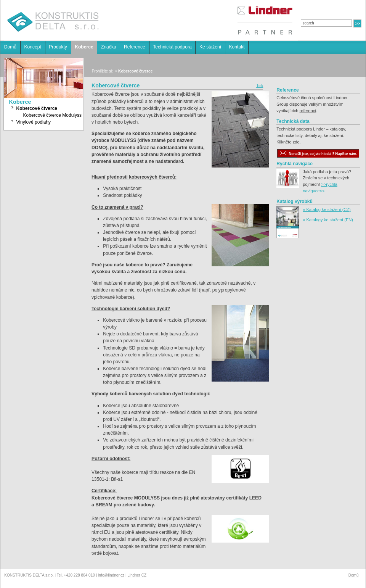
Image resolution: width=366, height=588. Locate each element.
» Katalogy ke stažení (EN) (328, 220)
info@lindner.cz (111, 575)
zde (296, 142)
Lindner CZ (137, 575)
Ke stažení (210, 47)
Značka (109, 47)
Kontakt (237, 47)
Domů (10, 47)
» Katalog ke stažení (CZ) (327, 209)
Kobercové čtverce (37, 108)
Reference (135, 47)
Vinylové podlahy (34, 122)
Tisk (260, 86)
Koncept (32, 47)
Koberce (84, 47)
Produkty (58, 47)
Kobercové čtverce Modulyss (52, 115)
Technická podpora (172, 47)
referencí (308, 111)
